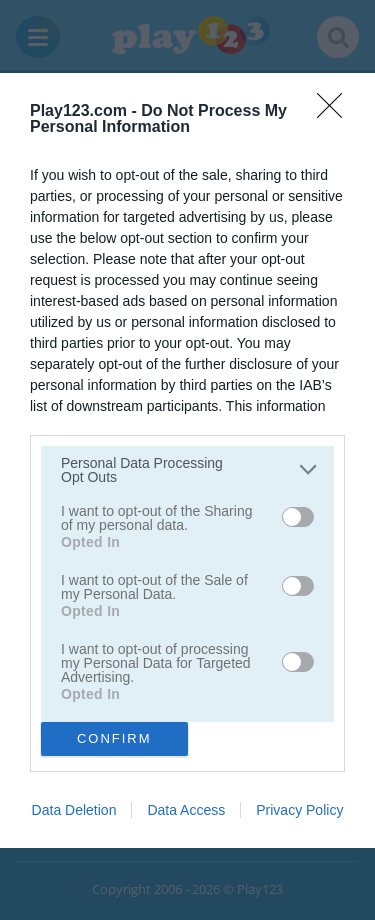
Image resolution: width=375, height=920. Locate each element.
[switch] (298, 517)
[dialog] (187, 460)
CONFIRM (114, 738)
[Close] (336, 112)
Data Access (186, 810)
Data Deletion (74, 810)
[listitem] (187, 470)
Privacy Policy (299, 810)
